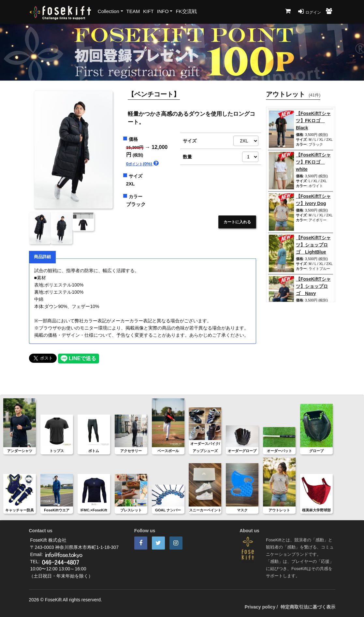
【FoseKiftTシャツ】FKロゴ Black (313, 121)
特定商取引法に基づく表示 (308, 607)
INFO (163, 11)
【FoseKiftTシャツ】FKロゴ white (313, 162)
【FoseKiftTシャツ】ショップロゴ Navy (313, 286)
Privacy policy (260, 607)
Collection (109, 11)
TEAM (133, 11)
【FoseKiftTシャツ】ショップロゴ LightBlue (313, 245)
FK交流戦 (186, 11)
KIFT (148, 11)
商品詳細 (42, 257)
